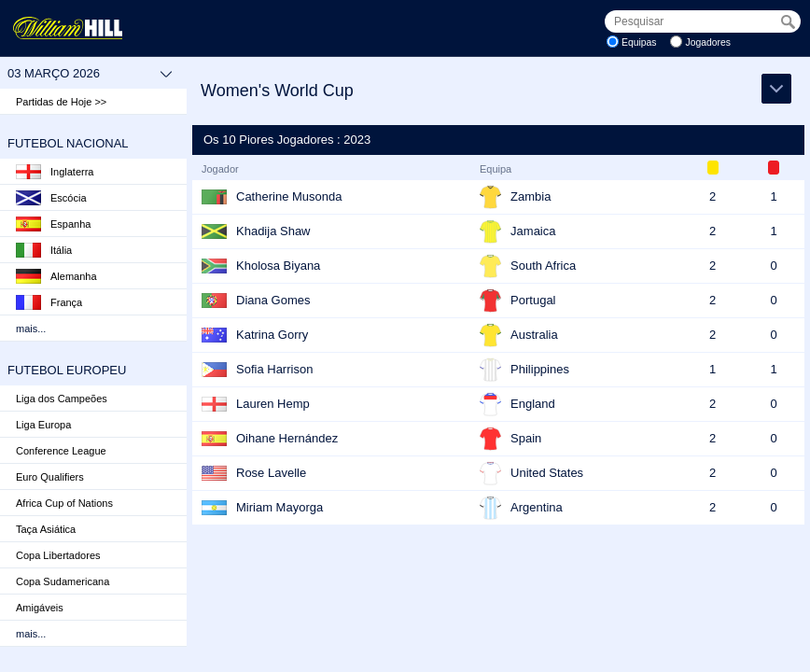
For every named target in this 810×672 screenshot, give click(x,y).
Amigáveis (40, 608)
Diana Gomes (273, 300)
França (49, 302)
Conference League (61, 451)
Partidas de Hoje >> (61, 102)
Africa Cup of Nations (64, 503)
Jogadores (708, 42)
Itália (44, 250)
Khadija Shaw (273, 231)
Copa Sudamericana (63, 581)
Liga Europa (43, 425)
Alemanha (56, 276)
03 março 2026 (90, 74)
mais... (31, 329)
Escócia (51, 198)
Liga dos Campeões (62, 399)
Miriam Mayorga (279, 507)
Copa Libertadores (58, 555)
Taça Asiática (46, 529)
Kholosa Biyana (278, 266)
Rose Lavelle (271, 473)
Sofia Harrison (274, 369)
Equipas (639, 42)
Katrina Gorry (272, 335)
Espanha (53, 224)
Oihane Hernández (287, 438)
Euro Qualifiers (50, 477)
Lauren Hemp (273, 404)
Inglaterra (55, 172)
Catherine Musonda (289, 196)
